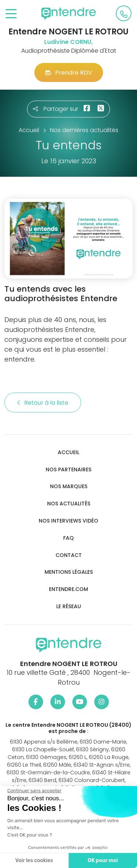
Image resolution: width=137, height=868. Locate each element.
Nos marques (69, 487)
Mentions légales (69, 572)
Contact (69, 555)
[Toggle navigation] (11, 14)
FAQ (68, 538)
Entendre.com (68, 589)
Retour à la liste (43, 403)
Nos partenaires (68, 470)
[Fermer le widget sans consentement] (34, 791)
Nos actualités (69, 504)
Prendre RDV (69, 73)
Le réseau (69, 607)
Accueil (68, 452)
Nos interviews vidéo (68, 521)
